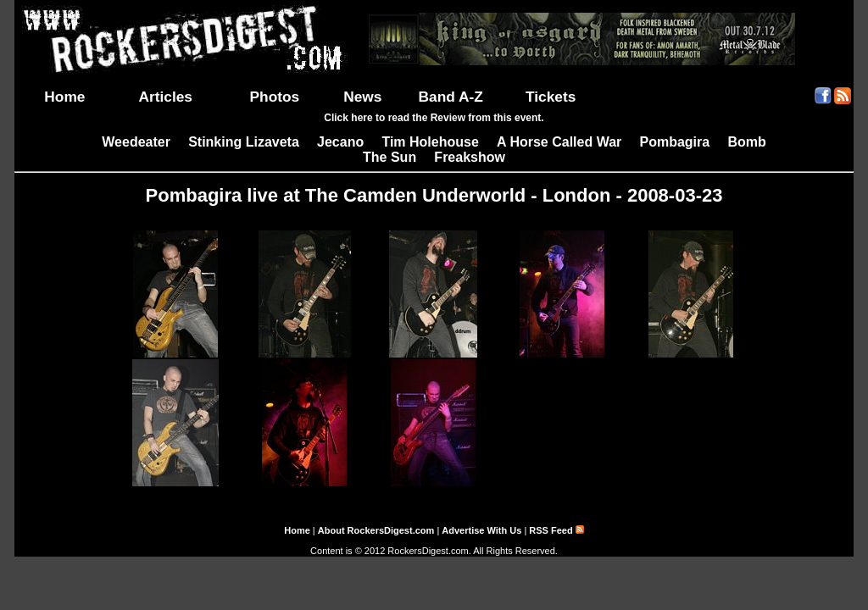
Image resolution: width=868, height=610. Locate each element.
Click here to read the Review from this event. (434, 118)
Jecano (340, 142)
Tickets (551, 97)
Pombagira (674, 142)
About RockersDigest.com (376, 530)
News (362, 97)
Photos (275, 97)
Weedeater (136, 142)
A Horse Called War (559, 142)
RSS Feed (556, 530)
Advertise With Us (481, 530)
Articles (165, 97)
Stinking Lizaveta (244, 142)
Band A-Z (451, 97)
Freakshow (470, 157)
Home (64, 97)
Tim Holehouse (430, 142)
